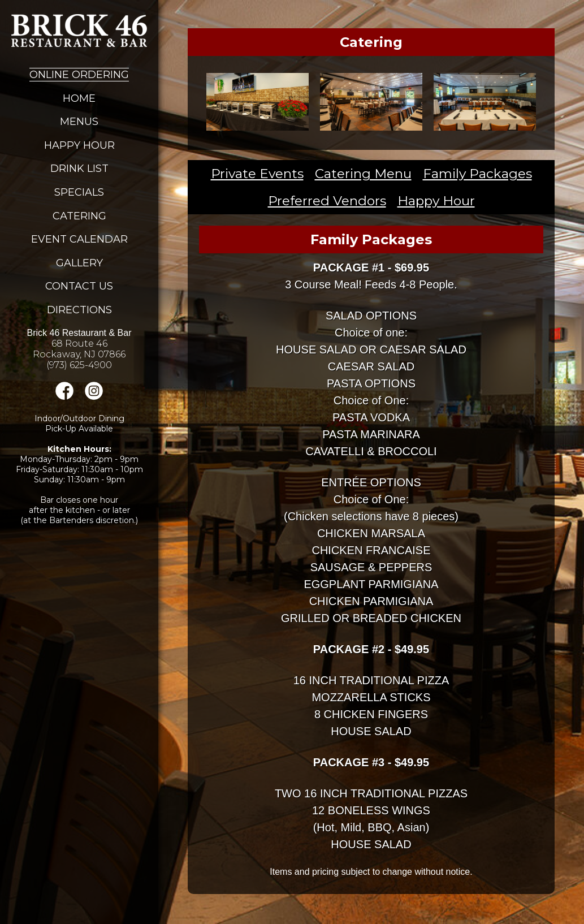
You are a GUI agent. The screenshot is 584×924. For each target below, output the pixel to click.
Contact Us (79, 286)
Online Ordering (79, 75)
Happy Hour (79, 145)
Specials (79, 192)
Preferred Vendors (327, 201)
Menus (79, 122)
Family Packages (477, 174)
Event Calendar (79, 239)
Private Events (257, 174)
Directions (79, 310)
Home (79, 98)
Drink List (79, 169)
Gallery (79, 263)
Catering (79, 216)
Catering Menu (363, 174)
